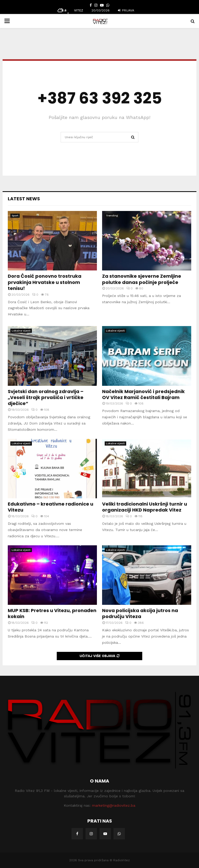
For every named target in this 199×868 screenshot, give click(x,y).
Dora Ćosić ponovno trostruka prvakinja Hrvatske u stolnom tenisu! (45, 282)
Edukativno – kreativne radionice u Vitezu (51, 507)
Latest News (24, 199)
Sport (15, 216)
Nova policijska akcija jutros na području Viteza (140, 613)
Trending (112, 216)
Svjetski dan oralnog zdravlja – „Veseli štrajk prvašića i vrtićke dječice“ (46, 397)
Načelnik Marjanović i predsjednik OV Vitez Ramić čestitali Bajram (143, 394)
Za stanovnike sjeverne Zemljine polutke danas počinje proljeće (142, 279)
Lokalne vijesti (21, 331)
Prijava (126, 10)
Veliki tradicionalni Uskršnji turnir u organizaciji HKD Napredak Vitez (145, 507)
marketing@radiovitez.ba (114, 805)
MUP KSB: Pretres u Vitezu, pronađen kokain (52, 613)
